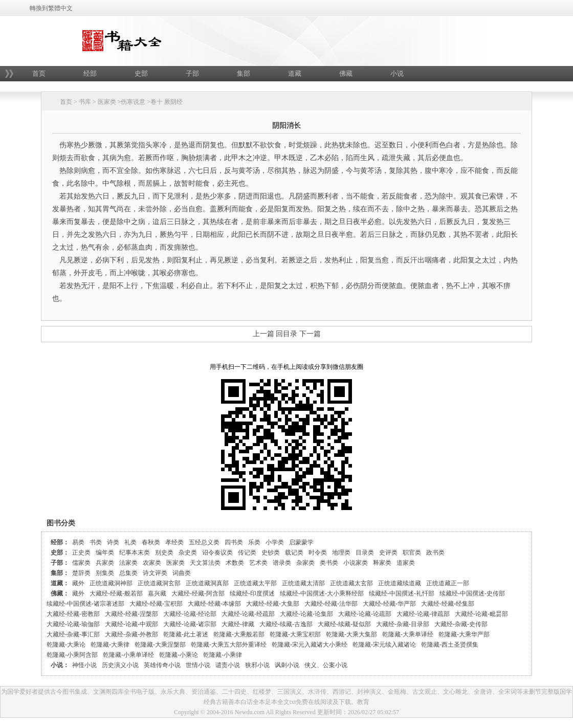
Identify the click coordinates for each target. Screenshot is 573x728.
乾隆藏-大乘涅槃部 (160, 645)
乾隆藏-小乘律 (223, 655)
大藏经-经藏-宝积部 (156, 604)
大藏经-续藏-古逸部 (286, 624)
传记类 (247, 553)
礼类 (130, 542)
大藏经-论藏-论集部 (306, 614)
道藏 (295, 73)
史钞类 (271, 553)
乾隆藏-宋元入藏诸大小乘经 (310, 645)
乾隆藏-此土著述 (186, 634)
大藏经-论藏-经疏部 (248, 614)
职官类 (412, 553)
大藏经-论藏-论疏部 (365, 614)
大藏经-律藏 (238, 624)
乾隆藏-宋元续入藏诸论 (384, 645)
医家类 (107, 102)
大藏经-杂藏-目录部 (403, 624)
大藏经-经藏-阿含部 (198, 593)
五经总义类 (204, 542)
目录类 (365, 553)
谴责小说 (228, 665)
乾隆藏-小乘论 (179, 655)
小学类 (275, 542)
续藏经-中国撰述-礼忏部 (402, 593)
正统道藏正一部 (448, 583)
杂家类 (305, 563)
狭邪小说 (257, 665)
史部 (141, 73)
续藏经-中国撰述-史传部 (472, 593)
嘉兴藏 (157, 593)
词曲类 (182, 573)
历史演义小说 (120, 665)
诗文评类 (155, 573)
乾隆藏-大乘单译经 (408, 634)
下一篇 (310, 334)
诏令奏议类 (217, 553)
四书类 (234, 542)
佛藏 (346, 73)
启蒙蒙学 (301, 542)
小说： (60, 665)
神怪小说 (84, 665)
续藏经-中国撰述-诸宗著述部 (85, 604)
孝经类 (174, 542)
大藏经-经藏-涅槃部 (131, 614)
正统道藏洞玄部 (159, 583)
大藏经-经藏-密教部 (73, 614)
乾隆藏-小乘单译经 (128, 655)
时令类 (318, 553)
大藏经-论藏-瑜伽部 (73, 624)
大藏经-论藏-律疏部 (423, 614)
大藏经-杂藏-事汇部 (73, 634)
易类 (78, 542)
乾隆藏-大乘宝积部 (295, 634)
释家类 (382, 563)
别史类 (164, 553)
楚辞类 (81, 573)
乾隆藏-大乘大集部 (351, 634)
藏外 (78, 583)
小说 (397, 73)
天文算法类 (205, 563)
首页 (39, 73)
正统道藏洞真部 (207, 583)
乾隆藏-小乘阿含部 (72, 655)
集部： (60, 573)
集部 (244, 73)
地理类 (341, 553)
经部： (60, 542)
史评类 (388, 553)
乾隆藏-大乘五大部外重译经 (229, 645)
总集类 (128, 573)
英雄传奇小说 (162, 665)
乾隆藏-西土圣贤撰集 (450, 645)
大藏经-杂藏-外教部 (131, 634)
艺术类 (258, 563)
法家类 (128, 563)
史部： (60, 553)
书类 (96, 542)
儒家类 (81, 563)
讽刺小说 (287, 665)
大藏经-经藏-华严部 (389, 604)
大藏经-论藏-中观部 (131, 624)
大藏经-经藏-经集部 (448, 604)
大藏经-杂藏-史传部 (461, 624)
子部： (60, 563)
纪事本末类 (135, 553)
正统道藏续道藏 (400, 583)
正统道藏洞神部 (111, 583)
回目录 (286, 334)
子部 (192, 73)
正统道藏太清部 (303, 583)
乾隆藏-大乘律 (110, 645)
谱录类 (282, 563)
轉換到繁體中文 (51, 8)
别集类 (105, 573)
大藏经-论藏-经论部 (190, 614)
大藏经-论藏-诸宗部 (190, 624)
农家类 (152, 563)
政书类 (435, 553)
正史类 (81, 553)
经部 (90, 73)
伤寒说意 (133, 102)
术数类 (235, 563)
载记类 (294, 553)
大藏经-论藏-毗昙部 (481, 614)
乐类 (254, 542)
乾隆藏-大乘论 (66, 645)
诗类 (113, 542)
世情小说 (198, 665)
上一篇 (263, 334)
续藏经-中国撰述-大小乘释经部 (322, 593)
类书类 (329, 563)
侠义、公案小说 (326, 665)
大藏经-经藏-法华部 (331, 604)
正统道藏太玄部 (351, 583)
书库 (85, 102)
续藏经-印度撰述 (252, 593)
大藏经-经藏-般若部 (116, 593)
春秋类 (151, 542)
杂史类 (188, 553)
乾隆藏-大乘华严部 (464, 634)
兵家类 (105, 563)
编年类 (105, 553)
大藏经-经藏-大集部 (273, 604)
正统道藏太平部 (255, 583)
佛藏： (60, 593)
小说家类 (356, 563)
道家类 (406, 563)
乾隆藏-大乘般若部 (239, 634)
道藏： (60, 583)
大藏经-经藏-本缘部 (214, 604)
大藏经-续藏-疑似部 (344, 624)
